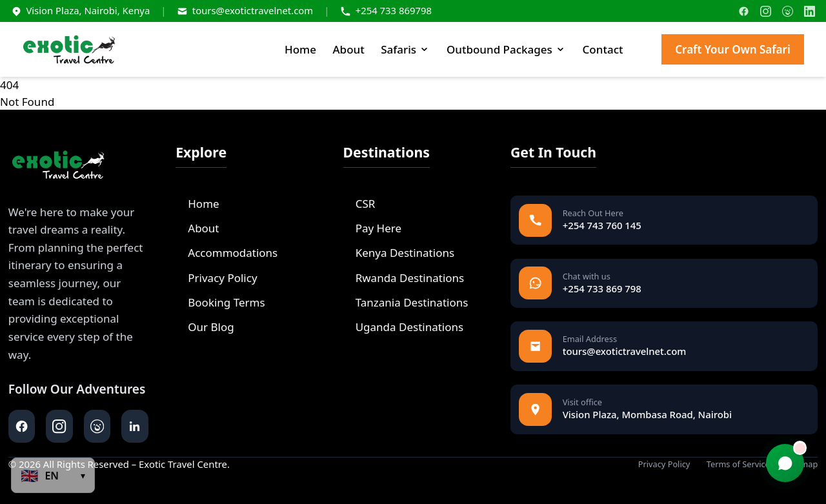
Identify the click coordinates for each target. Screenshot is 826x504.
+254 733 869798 (394, 10)
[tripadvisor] (97, 426)
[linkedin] (135, 426)
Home (300, 49)
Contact (603, 49)
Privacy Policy (216, 278)
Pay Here (373, 228)
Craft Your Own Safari (732, 49)
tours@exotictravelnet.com (253, 10)
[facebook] (22, 426)
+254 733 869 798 (602, 288)
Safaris (405, 49)
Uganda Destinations (404, 327)
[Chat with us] (785, 463)
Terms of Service (738, 464)
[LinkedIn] (810, 11)
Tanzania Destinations (406, 302)
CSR (359, 204)
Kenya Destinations (399, 253)
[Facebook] (744, 11)
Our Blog (205, 327)
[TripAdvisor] (788, 11)
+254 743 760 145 (602, 225)
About (348, 49)
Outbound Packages (506, 49)
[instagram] (59, 426)
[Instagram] (766, 11)
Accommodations (227, 253)
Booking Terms (220, 302)
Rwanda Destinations (404, 278)
